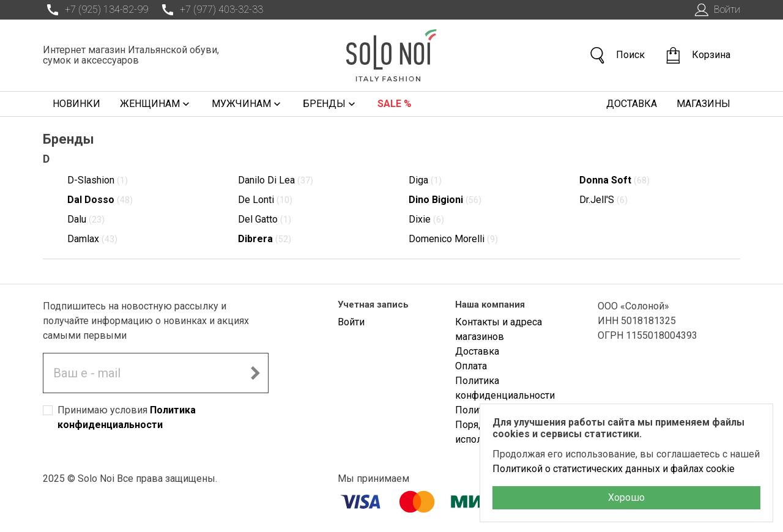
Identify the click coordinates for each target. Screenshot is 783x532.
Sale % (395, 104)
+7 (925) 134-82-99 (95, 10)
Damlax (92, 239)
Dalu (86, 219)
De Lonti (265, 200)
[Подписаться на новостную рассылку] (255, 373)
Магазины (703, 104)
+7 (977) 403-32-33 (210, 10)
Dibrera (265, 239)
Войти (716, 10)
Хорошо (626, 497)
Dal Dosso (100, 200)
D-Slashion (98, 180)
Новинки (76, 104)
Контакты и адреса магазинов (499, 329)
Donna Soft (614, 180)
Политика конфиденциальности (505, 388)
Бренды (330, 104)
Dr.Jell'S (603, 200)
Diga (425, 180)
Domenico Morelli (453, 239)
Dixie (426, 219)
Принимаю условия (127, 417)
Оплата (471, 366)
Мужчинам (247, 104)
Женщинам (156, 104)
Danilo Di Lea (276, 180)
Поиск (617, 55)
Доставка (632, 104)
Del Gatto (265, 219)
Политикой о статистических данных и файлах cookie (614, 469)
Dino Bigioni (445, 200)
